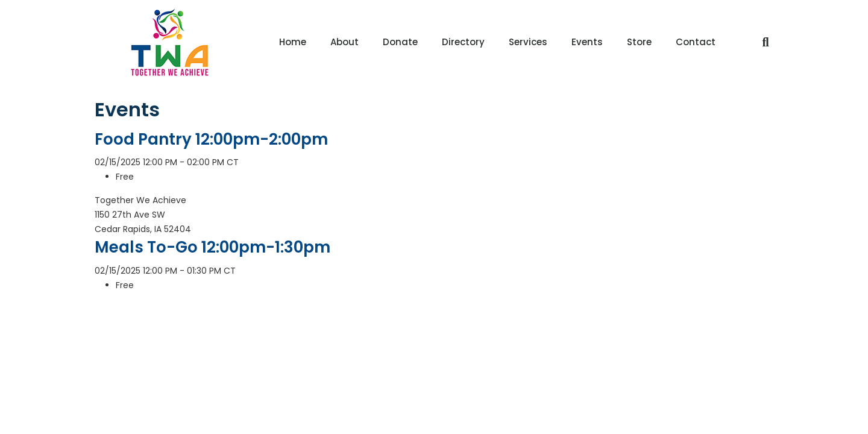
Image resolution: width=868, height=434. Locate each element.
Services (528, 42)
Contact (696, 42)
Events (587, 42)
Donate (400, 42)
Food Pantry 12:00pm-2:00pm (211, 139)
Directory (463, 42)
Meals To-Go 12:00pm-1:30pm (212, 247)
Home (293, 42)
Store (639, 42)
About (344, 42)
